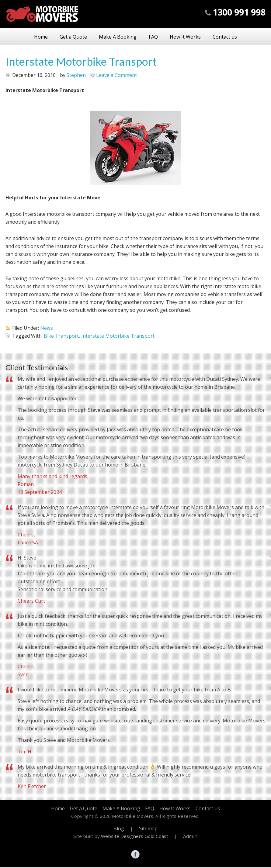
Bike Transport (61, 336)
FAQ (155, 37)
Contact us (235, 37)
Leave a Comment (116, 76)
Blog (119, 829)
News (47, 329)
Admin (190, 837)
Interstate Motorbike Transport (81, 62)
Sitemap (148, 829)
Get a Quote (67, 37)
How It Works (191, 37)
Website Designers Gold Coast (135, 837)
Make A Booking (116, 37)
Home (30, 37)
